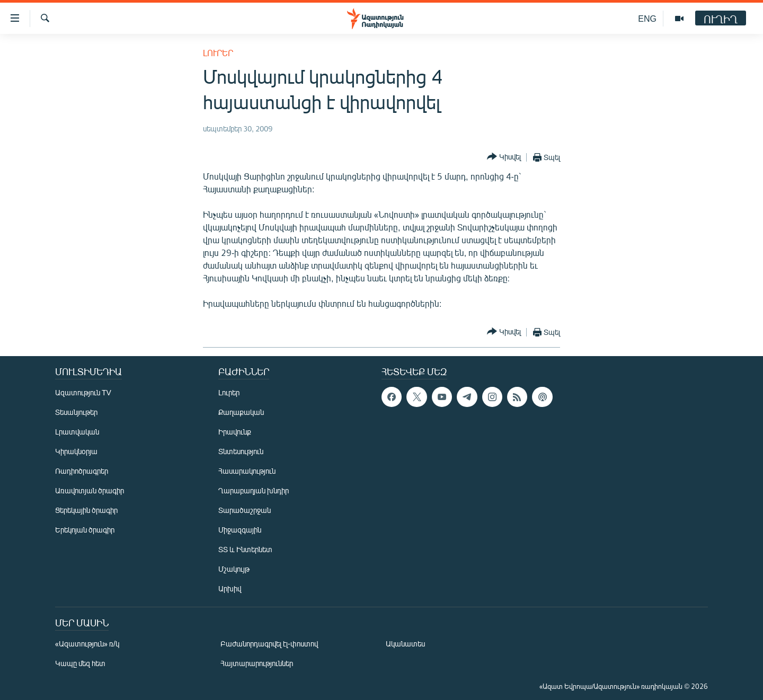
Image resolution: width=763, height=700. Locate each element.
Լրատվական (77, 432)
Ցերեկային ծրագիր (86, 510)
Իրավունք (235, 432)
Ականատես (405, 644)
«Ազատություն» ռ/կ (87, 644)
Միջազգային (240, 530)
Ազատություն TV (83, 392)
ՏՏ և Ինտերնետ (245, 549)
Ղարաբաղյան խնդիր (254, 490)
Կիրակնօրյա (76, 451)
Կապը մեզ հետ (80, 663)
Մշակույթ (234, 569)
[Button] (504, 157)
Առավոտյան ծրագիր (90, 490)
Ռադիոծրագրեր (82, 471)
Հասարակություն (247, 471)
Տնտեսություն (241, 451)
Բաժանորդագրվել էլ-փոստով (269, 644)
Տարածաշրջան (245, 510)
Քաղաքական (241, 412)
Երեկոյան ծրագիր (85, 530)
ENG (647, 18)
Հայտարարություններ (257, 663)
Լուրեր (218, 53)
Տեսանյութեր (76, 412)
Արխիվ (230, 588)
